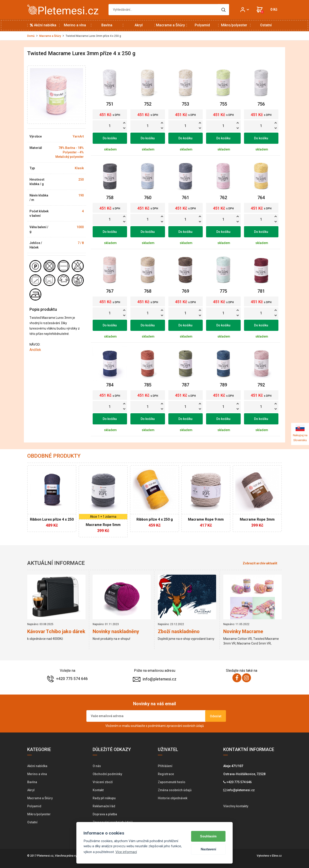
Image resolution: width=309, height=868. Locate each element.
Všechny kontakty (236, 806)
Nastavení (208, 849)
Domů (31, 36)
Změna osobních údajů (175, 790)
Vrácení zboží (103, 782)
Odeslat (216, 716)
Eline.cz (277, 856)
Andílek (35, 350)
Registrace (166, 774)
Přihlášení (165, 766)
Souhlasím (208, 836)
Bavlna (107, 25)
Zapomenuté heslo (172, 782)
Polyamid (202, 25)
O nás (97, 766)
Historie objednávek (173, 798)
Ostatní (266, 25)
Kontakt (98, 790)
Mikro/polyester (234, 25)
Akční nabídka (43, 25)
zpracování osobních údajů (185, 726)
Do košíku (110, 138)
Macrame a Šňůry (170, 25)
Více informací (126, 852)
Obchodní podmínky (107, 774)
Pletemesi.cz (45, 856)
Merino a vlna (75, 25)
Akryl (139, 25)
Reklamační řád (104, 806)
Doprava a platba (105, 814)
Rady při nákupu (104, 798)
